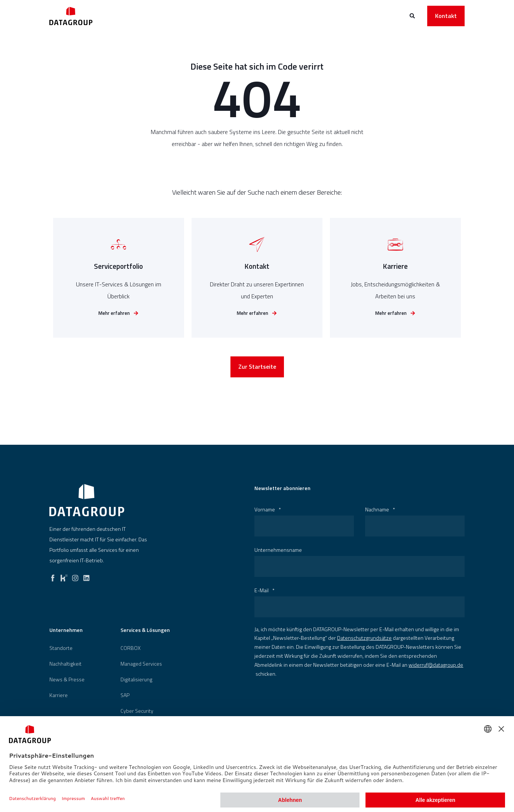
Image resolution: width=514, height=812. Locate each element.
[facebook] (53, 576)
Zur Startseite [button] (257, 368)
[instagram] (75, 576)
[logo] (87, 500)
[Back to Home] (71, 16)
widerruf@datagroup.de (436, 665)
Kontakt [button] (446, 16)
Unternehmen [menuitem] (66, 631)
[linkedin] (86, 576)
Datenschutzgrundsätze (364, 638)
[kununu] (64, 576)
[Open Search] (413, 15)
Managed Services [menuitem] (141, 664)
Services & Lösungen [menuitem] (145, 631)
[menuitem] (61, 648)
